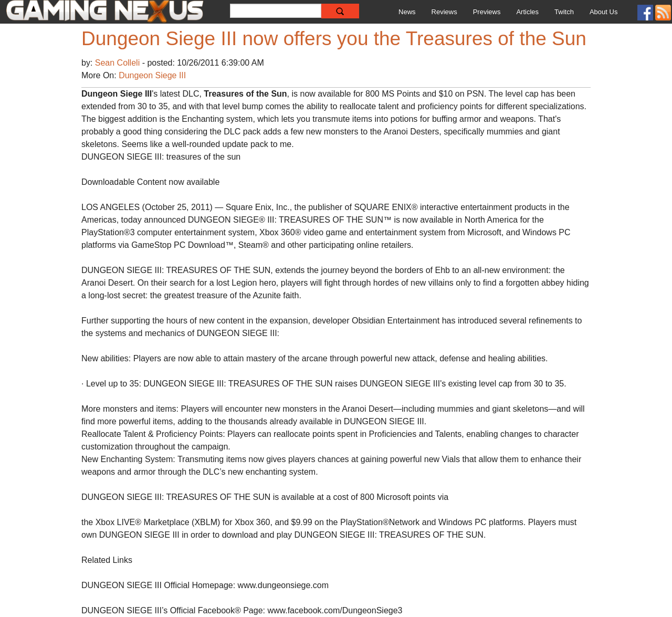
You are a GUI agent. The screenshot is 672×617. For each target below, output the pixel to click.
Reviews (444, 12)
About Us (603, 12)
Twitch (564, 12)
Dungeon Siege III (152, 75)
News (407, 12)
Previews (487, 12)
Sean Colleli (119, 63)
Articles (527, 12)
